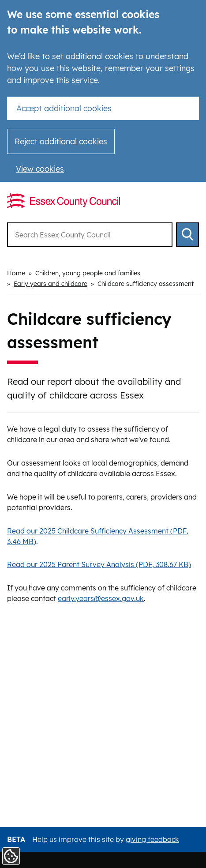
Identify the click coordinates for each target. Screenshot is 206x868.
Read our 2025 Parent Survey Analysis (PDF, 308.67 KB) (99, 564)
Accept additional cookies (64, 108)
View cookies (40, 169)
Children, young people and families (88, 273)
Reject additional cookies (61, 141)
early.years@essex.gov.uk (101, 598)
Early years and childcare (51, 284)
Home (16, 273)
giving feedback (152, 839)
